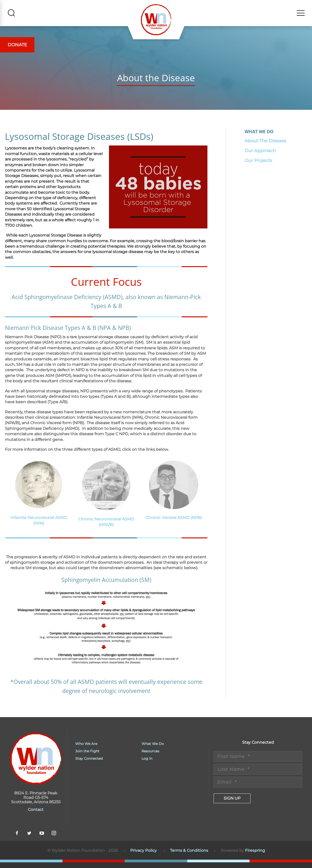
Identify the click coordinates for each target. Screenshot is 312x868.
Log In (147, 764)
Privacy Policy (143, 856)
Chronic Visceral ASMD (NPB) (174, 523)
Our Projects (258, 166)
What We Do (153, 749)
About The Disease (265, 146)
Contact (36, 815)
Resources (150, 757)
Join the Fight (87, 757)
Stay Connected (89, 764)
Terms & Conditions (189, 856)
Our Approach (260, 156)
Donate (17, 45)
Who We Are (86, 749)
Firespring (255, 856)
